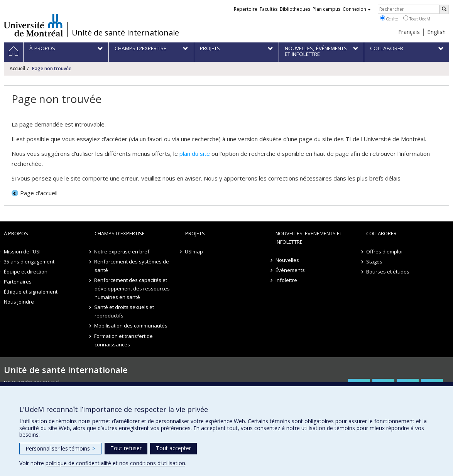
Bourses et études (388, 272)
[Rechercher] (444, 9)
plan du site (195, 154)
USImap (194, 252)
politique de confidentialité (78, 463)
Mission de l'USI (22, 252)
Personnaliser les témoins (60, 448)
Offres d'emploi (384, 252)
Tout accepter (173, 448)
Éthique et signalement (31, 292)
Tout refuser (126, 448)
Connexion (357, 9)
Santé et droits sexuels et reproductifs (124, 311)
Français (409, 32)
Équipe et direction (26, 272)
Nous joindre (19, 302)
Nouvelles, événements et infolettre (309, 238)
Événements (290, 270)
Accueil (17, 68)
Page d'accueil (39, 193)
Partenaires (18, 282)
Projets (195, 233)
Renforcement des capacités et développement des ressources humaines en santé (132, 289)
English (436, 32)
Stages (374, 262)
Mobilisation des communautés (131, 326)
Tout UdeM (417, 19)
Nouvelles (287, 260)
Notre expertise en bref (122, 252)
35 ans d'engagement (29, 262)
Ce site (389, 19)
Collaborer (381, 233)
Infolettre (286, 280)
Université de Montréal (33, 25)
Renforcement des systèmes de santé (132, 266)
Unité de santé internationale (125, 33)
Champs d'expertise (120, 233)
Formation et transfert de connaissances (124, 340)
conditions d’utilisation (158, 463)
